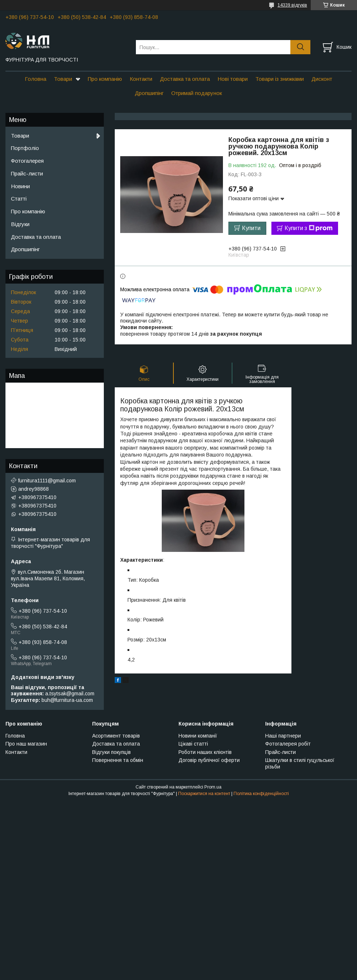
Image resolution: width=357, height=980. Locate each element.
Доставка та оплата (185, 79)
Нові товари (233, 79)
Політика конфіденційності (261, 794)
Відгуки (20, 224)
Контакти (141, 79)
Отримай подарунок (197, 93)
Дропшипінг (149, 93)
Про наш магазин (26, 744)
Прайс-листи (27, 173)
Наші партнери (283, 736)
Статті (19, 199)
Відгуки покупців (111, 752)
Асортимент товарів (116, 736)
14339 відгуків (292, 5)
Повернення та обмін (118, 760)
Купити (251, 228)
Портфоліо (25, 148)
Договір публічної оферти (209, 760)
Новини (20, 186)
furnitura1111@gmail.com (47, 481)
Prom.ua (213, 787)
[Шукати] (300, 47)
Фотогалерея (27, 161)
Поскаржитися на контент (204, 794)
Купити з (309, 228)
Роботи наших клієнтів (205, 752)
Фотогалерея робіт (288, 744)
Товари (63, 79)
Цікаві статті (193, 744)
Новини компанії (198, 736)
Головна (36, 79)
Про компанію (105, 79)
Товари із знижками (280, 79)
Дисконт (322, 79)
